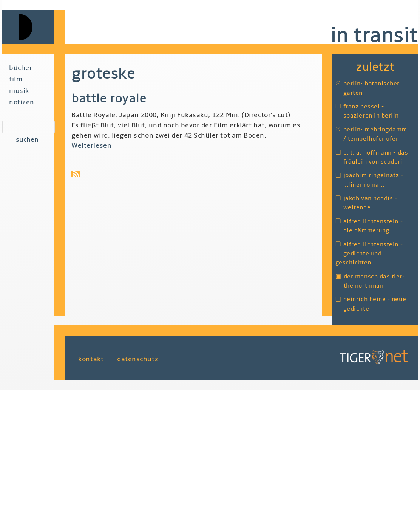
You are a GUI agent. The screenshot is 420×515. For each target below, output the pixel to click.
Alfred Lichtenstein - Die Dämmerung (373, 226)
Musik (19, 91)
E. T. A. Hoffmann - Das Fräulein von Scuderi (376, 157)
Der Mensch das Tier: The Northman (374, 281)
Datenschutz (138, 359)
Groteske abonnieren (77, 174)
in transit (374, 36)
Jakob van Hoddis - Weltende (370, 203)
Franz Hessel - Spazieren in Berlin (371, 111)
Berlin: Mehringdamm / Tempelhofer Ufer (375, 134)
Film (16, 79)
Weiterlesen (91, 146)
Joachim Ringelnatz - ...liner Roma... (373, 180)
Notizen (22, 102)
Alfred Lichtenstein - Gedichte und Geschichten (369, 254)
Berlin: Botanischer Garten (371, 88)
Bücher (21, 68)
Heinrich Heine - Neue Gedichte (375, 304)
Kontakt (91, 359)
